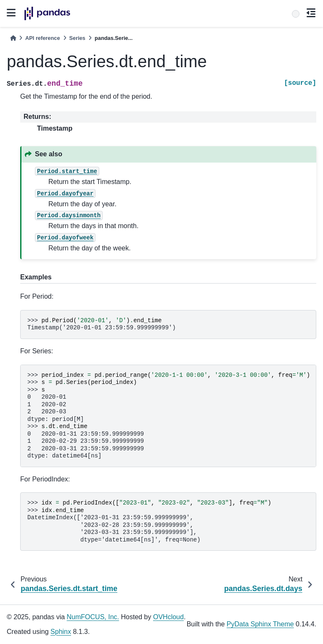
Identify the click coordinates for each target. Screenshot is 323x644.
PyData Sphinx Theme (260, 624)
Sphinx (61, 632)
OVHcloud (168, 617)
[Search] (296, 14)
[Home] (13, 38)
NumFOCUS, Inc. (93, 617)
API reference (43, 38)
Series (77, 38)
